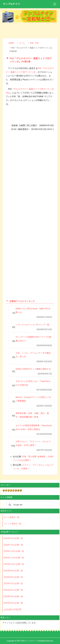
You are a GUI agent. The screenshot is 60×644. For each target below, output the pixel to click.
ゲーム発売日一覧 (12, 517)
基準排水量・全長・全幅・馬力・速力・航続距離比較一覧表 (32, 415)
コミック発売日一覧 (12, 524)
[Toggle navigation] (55, 4)
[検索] (30, 505)
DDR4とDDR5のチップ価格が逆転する (33, 369)
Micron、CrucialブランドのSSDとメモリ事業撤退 (33, 399)
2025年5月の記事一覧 (13, 596)
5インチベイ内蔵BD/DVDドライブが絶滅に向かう (33, 339)
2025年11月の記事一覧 (14, 558)
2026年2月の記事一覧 (13, 538)
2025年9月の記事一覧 (13, 571)
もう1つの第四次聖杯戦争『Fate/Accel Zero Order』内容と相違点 (34, 427)
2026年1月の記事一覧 (13, 545)
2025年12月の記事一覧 (14, 551)
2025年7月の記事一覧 (13, 583)
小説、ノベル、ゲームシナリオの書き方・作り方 (33, 355)
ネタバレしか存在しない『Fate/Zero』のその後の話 (34, 383)
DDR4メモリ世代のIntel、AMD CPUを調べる (33, 310)
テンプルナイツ (12, 4)
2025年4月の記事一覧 (13, 603)
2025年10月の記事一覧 (14, 564)
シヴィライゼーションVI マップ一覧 (32, 325)
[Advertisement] (30, 29)
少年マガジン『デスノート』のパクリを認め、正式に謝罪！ (33, 443)
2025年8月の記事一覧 (13, 577)
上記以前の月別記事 (12, 609)
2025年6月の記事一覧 (13, 590)
